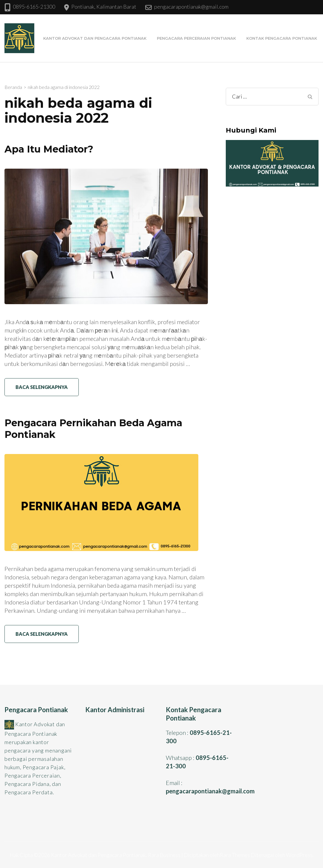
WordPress (299, 855)
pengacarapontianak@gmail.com (191, 7)
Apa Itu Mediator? (49, 149)
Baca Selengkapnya (42, 387)
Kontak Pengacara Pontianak (282, 38)
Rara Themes (235, 855)
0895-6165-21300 (34, 7)
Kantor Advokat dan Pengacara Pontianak (95, 38)
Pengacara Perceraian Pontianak (196, 38)
